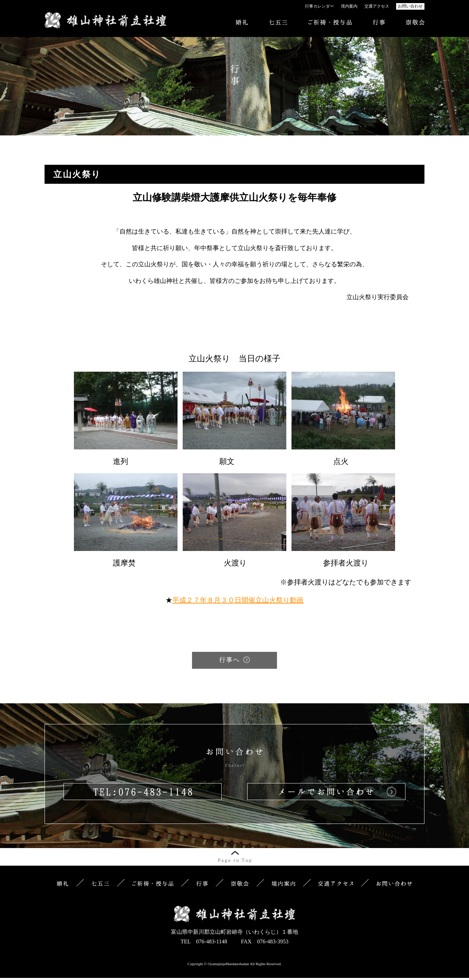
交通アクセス (377, 6)
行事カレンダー (319, 6)
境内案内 (349, 6)
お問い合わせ (410, 6)
